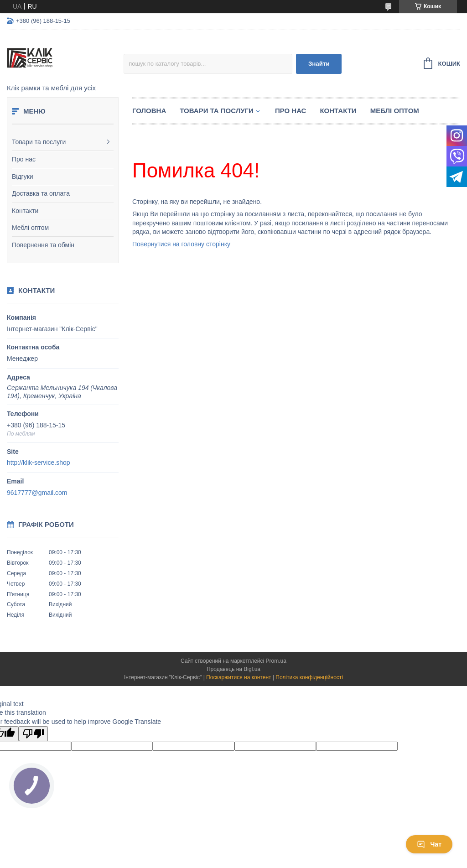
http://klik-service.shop (39, 463)
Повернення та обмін (43, 245)
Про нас (24, 159)
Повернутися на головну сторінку (181, 244)
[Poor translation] (33, 734)
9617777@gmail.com (37, 493)
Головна (149, 111)
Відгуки (23, 177)
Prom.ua (276, 661)
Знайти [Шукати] (319, 64)
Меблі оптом (30, 228)
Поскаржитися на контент (239, 677)
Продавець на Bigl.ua (233, 669)
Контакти (25, 211)
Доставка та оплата (41, 193)
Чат (429, 844)
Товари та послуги (39, 142)
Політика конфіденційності (309, 677)
